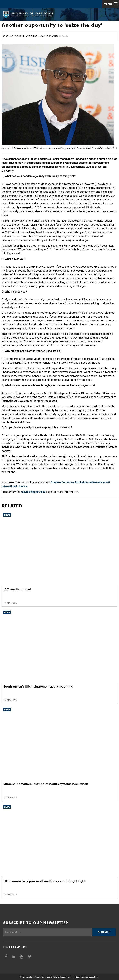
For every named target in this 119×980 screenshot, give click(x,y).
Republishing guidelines (87, 977)
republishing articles (33, 492)
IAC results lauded (17, 589)
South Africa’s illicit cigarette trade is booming (38, 686)
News (7, 515)
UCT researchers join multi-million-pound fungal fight (44, 881)
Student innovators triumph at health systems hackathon (46, 784)
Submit (104, 932)
